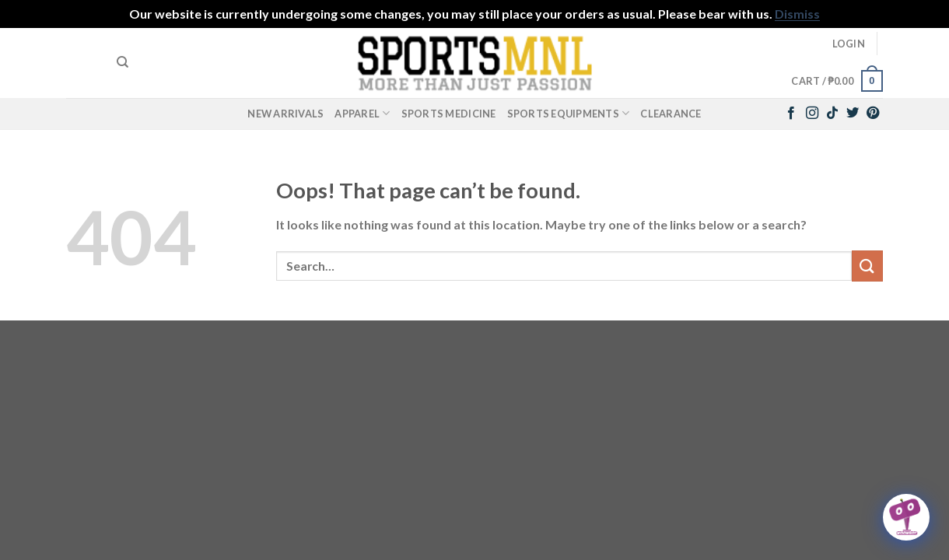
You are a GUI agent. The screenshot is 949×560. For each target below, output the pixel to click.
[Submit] (867, 266)
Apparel (362, 113)
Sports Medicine (449, 114)
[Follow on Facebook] (791, 114)
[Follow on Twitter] (853, 114)
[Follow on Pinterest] (873, 114)
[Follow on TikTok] (832, 114)
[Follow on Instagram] (812, 114)
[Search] (123, 62)
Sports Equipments (569, 113)
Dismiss (797, 14)
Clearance (671, 114)
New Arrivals (285, 114)
